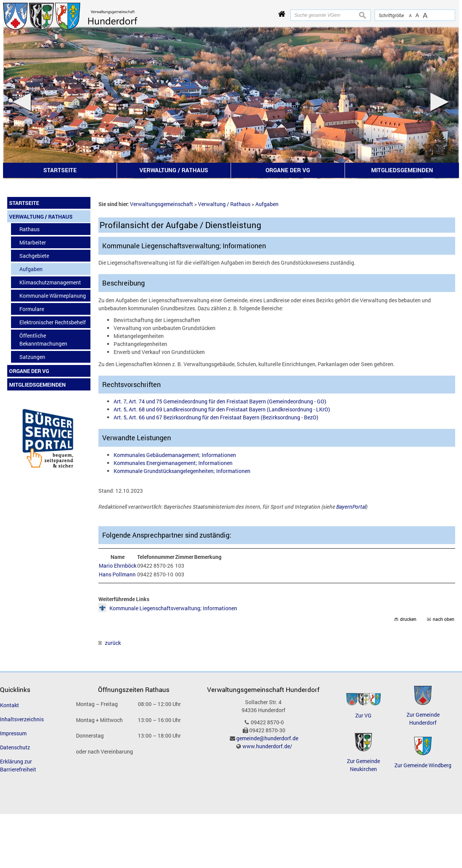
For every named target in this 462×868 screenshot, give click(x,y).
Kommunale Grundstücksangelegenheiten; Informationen (182, 471)
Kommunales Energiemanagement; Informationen (173, 463)
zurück (110, 643)
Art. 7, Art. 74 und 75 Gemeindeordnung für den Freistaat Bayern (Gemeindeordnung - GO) (220, 401)
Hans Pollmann (117, 574)
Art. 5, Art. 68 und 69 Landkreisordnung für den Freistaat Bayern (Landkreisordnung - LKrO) (222, 409)
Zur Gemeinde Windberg (423, 765)
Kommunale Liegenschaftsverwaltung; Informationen (173, 608)
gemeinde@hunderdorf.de (267, 738)
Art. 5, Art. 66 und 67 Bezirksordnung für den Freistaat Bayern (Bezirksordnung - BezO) (216, 417)
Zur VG (363, 715)
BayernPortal (351, 507)
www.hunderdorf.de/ (267, 746)
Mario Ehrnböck (118, 566)
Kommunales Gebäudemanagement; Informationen (175, 455)
